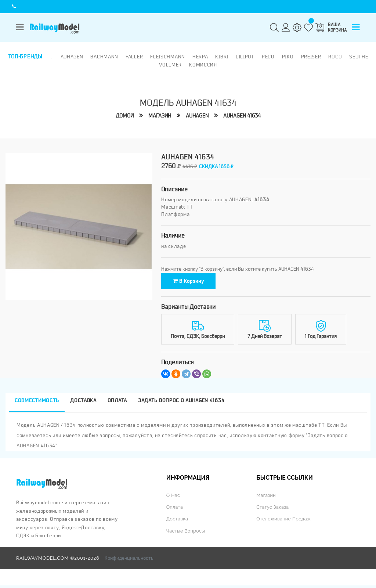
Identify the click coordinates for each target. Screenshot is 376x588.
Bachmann (104, 57)
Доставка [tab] (83, 403)
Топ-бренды (25, 57)
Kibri (221, 57)
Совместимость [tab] (37, 403)
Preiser (310, 57)
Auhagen (71, 57)
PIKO (287, 57)
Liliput (244, 57)
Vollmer (170, 64)
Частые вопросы (186, 533)
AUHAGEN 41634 (242, 116)
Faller (133, 57)
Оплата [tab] (117, 403)
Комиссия (203, 64)
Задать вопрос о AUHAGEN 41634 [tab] (181, 403)
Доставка (178, 522)
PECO (267, 57)
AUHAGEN (197, 116)
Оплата (175, 510)
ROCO (335, 57)
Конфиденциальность (129, 561)
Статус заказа (273, 510)
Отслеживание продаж (284, 522)
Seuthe (358, 57)
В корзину (194, 282)
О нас (173, 498)
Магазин (160, 116)
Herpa (200, 57)
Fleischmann (167, 57)
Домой (125, 116)
